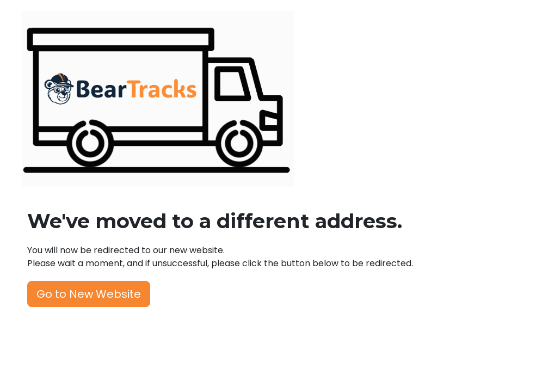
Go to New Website (89, 294)
